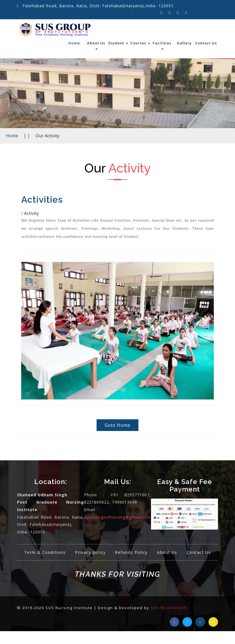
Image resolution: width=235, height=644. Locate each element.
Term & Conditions (60, 553)
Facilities (162, 45)
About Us (96, 45)
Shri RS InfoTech (169, 620)
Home (74, 43)
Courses (140, 43)
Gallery (184, 43)
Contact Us (206, 43)
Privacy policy (107, 553)
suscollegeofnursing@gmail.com (117, 518)
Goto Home (118, 426)
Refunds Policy (150, 553)
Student (118, 43)
